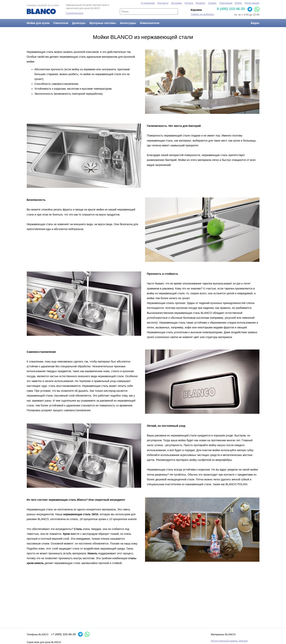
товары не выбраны (202, 14)
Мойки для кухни (38, 23)
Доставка (176, 3)
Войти (238, 3)
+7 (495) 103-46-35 (63, 634)
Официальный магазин (43, 9)
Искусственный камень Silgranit (229, 641)
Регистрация (252, 3)
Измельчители (150, 23)
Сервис (212, 3)
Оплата (189, 3)
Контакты (163, 3)
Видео (255, 23)
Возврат (201, 3)
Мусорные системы (103, 23)
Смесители (61, 23)
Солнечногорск (75, 13)
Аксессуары (128, 23)
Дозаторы (79, 23)
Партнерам (226, 3)
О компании (148, 3)
